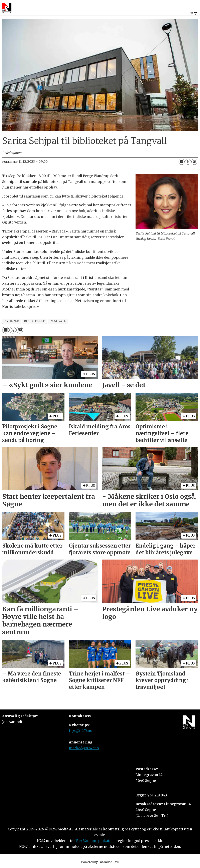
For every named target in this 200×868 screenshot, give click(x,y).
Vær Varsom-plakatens (96, 841)
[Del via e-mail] (194, 162)
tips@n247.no (81, 731)
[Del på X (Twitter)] (188, 162)
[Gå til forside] (7, 8)
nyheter (12, 321)
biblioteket (34, 321)
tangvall (58, 321)
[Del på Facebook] (182, 162)
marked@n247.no (84, 748)
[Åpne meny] (193, 8)
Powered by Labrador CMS (100, 862)
